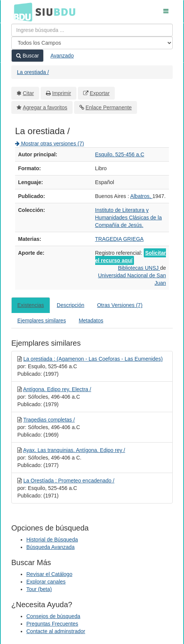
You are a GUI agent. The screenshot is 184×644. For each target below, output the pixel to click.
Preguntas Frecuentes (52, 624)
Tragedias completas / (49, 420)
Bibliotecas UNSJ (139, 268)
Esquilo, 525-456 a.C (120, 154)
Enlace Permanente (109, 107)
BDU (21, 12)
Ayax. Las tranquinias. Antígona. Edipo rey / (74, 450)
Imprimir (62, 93)
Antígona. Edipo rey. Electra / (57, 389)
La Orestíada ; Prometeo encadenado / (69, 481)
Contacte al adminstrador (56, 631)
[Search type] (92, 43)
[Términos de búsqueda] (92, 30)
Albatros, (141, 196)
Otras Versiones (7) (120, 305)
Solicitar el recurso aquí (131, 257)
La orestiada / (33, 72)
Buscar (27, 56)
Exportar (100, 93)
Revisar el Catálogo (49, 574)
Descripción (71, 305)
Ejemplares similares (42, 320)
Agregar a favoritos (45, 107)
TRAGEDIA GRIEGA (119, 239)
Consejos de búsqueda (53, 616)
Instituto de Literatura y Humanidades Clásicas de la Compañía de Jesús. (128, 218)
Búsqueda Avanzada (50, 547)
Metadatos (91, 320)
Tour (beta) (39, 589)
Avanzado (62, 56)
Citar (29, 93)
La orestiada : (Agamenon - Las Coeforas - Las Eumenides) (93, 359)
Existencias (31, 305)
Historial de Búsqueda (52, 540)
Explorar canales (46, 582)
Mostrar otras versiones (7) (49, 144)
